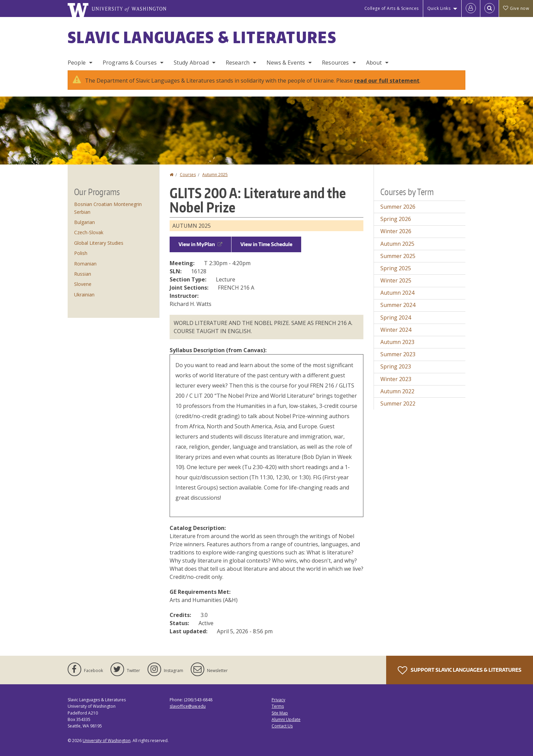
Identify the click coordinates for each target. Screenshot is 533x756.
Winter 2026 (396, 231)
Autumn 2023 (397, 342)
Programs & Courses (130, 63)
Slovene (83, 284)
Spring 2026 (396, 219)
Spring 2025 (396, 268)
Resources (335, 63)
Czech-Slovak (89, 232)
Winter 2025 (396, 280)
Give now (516, 8)
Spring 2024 (396, 317)
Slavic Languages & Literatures (202, 37)
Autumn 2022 (397, 391)
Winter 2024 (396, 330)
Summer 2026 (398, 207)
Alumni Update (286, 719)
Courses (188, 175)
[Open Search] (489, 8)
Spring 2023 (396, 366)
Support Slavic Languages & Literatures (460, 670)
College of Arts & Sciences (392, 8)
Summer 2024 (398, 305)
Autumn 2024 (397, 293)
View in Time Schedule (266, 244)
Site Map (280, 713)
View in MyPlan (200, 244)
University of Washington (107, 741)
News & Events (286, 63)
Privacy (278, 700)
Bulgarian (84, 222)
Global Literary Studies (99, 243)
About (374, 63)
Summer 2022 (398, 403)
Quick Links (439, 8)
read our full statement (387, 81)
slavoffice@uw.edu (188, 706)
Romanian (85, 264)
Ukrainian (84, 295)
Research (238, 63)
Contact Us (282, 726)
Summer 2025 (398, 256)
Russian (83, 274)
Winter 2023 (396, 379)
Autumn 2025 (215, 175)
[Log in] (471, 8)
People (77, 63)
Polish (81, 253)
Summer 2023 (398, 354)
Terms (278, 706)
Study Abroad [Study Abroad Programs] (191, 63)
